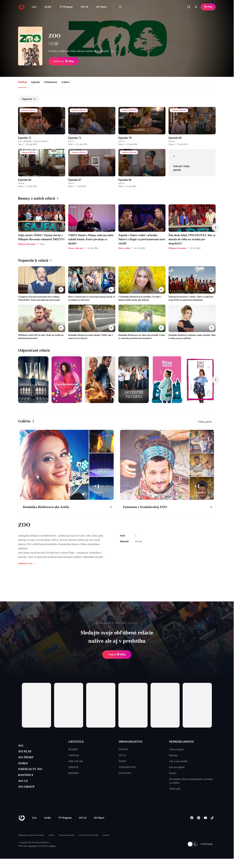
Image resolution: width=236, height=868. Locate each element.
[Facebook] (192, 827)
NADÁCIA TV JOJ (34, 775)
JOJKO (24, 768)
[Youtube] (205, 827)
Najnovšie (29, 99)
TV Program (66, 7)
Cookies (51, 844)
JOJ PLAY (27, 754)
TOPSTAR (74, 755)
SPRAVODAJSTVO (131, 742)
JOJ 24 (84, 7)
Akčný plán (175, 789)
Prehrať (117, 655)
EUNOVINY (125, 773)
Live (34, 7)
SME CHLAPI (76, 761)
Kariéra (173, 773)
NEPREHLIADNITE (182, 742)
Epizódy (36, 82)
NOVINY (124, 749)
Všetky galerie (205, 422)
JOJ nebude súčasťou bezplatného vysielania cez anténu (191, 781)
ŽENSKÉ (73, 749)
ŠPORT (123, 761)
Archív (48, 7)
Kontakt (106, 844)
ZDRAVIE (74, 767)
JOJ (21, 746)
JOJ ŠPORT (28, 761)
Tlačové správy (177, 749)
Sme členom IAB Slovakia (89, 844)
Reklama (173, 755)
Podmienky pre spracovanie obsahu (31, 844)
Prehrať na (64, 61)
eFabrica (52, 855)
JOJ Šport (101, 7)
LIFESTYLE (76, 742)
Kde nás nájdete (177, 767)
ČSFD (54, 44)
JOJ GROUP (29, 797)
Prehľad (22, 82)
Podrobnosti (51, 82)
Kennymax (33, 855)
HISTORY (74, 773)
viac (115, 51)
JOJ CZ (25, 790)
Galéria (65, 82)
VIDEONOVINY (127, 767)
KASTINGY (28, 782)
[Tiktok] (212, 827)
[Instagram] (199, 827)
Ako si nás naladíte (178, 761)
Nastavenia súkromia (67, 844)
